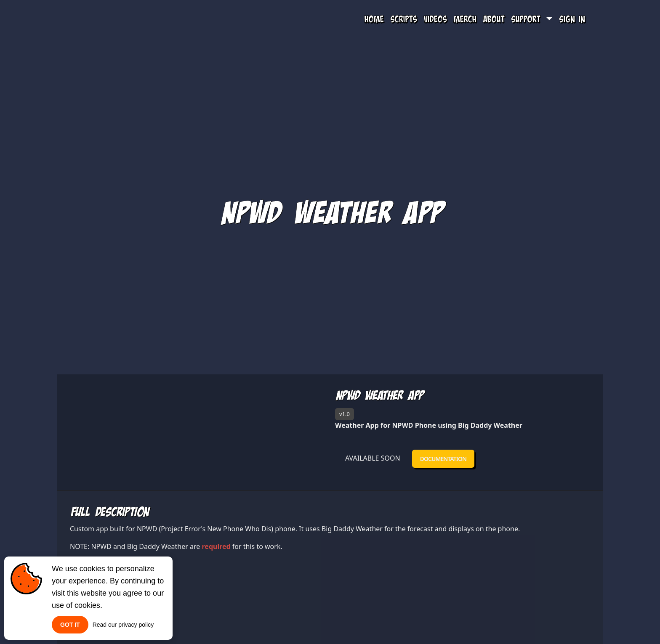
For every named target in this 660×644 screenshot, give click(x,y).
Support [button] (527, 19)
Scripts (403, 19)
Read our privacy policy (123, 625)
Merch (465, 19)
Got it (70, 625)
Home (374, 19)
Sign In (572, 19)
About (494, 19)
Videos (435, 19)
